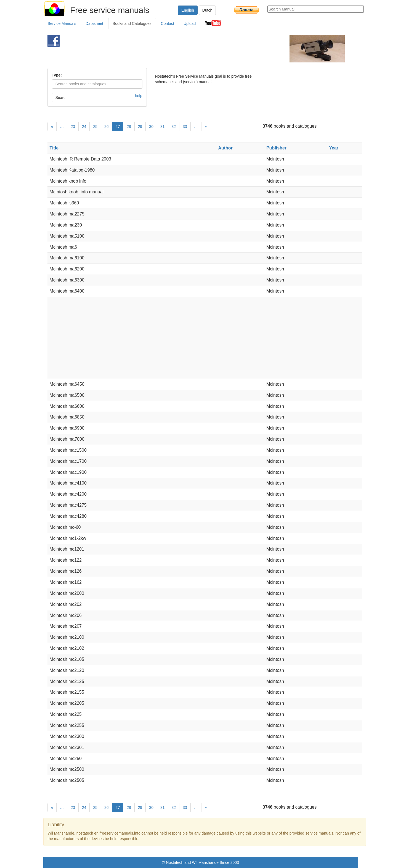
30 (151, 127)
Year (334, 148)
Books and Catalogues (132, 23)
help (139, 96)
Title (54, 148)
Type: (57, 75)
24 (84, 127)
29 (140, 127)
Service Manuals (62, 23)
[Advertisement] (191, 49)
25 (95, 127)
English (188, 10)
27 (118, 127)
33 (185, 127)
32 (174, 127)
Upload (190, 23)
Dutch (207, 10)
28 (129, 127)
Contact (168, 23)
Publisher (276, 148)
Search (62, 98)
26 (107, 127)
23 (73, 127)
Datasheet (94, 23)
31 (163, 127)
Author (225, 148)
